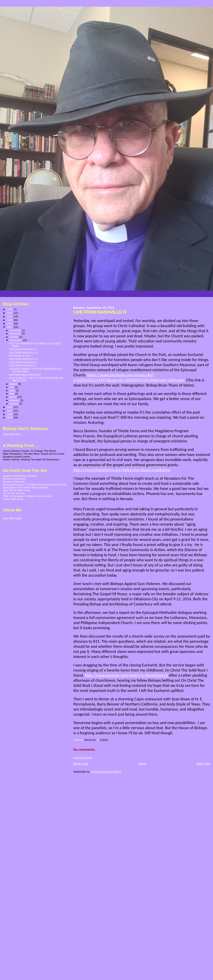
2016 (10, 316)
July (12, 387)
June (13, 391)
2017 (10, 313)
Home (142, 764)
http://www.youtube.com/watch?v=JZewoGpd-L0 (126, 675)
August (14, 384)
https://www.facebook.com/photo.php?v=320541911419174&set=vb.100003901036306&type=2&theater (129, 377)
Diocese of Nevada (14, 482)
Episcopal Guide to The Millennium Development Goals (35, 484)
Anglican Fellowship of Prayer (20, 476)
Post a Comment (83, 758)
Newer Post (81, 764)
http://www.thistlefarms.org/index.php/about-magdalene (122, 470)
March (14, 397)
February (15, 400)
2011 (10, 411)
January (15, 404)
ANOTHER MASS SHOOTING (25, 375)
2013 (10, 327)
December (16, 330)
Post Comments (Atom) (106, 772)
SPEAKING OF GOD (20, 356)
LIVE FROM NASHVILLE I (23, 365)
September (16, 340)
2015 (10, 320)
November (16, 334)
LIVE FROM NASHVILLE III (23, 359)
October (15, 337)
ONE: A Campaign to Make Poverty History (28, 496)
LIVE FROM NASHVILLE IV (23, 353)
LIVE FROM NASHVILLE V (23, 349)
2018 (10, 309)
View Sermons (12, 434)
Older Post (203, 764)
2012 (10, 407)
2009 (10, 417)
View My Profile (12, 518)
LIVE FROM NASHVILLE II (23, 362)
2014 (10, 323)
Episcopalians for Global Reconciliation (25, 487)
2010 (10, 414)
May (12, 394)
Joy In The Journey (14, 493)
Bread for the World (14, 479)
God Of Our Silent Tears (17, 490)
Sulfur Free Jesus (13, 499)
